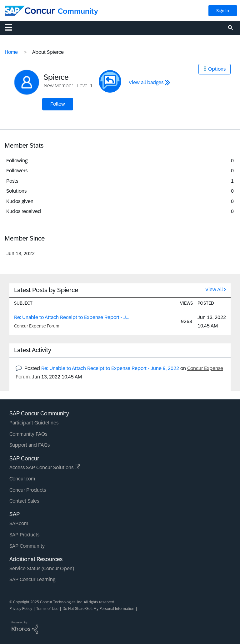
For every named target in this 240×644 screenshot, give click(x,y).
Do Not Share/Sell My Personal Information (98, 609)
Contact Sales (24, 501)
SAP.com (19, 523)
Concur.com (22, 479)
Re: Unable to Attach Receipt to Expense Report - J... (71, 317)
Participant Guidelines (34, 423)
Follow (58, 104)
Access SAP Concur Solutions (45, 467)
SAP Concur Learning (32, 579)
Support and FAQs (30, 445)
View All (214, 289)
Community (78, 11)
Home (11, 52)
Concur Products (28, 490)
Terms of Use (47, 609)
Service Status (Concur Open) (42, 568)
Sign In (223, 11)
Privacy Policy (21, 609)
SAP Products (24, 535)
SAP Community (27, 546)
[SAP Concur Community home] (30, 11)
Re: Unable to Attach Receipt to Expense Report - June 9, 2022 (110, 368)
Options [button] (217, 69)
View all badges (146, 82)
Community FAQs (28, 434)
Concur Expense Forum (37, 326)
